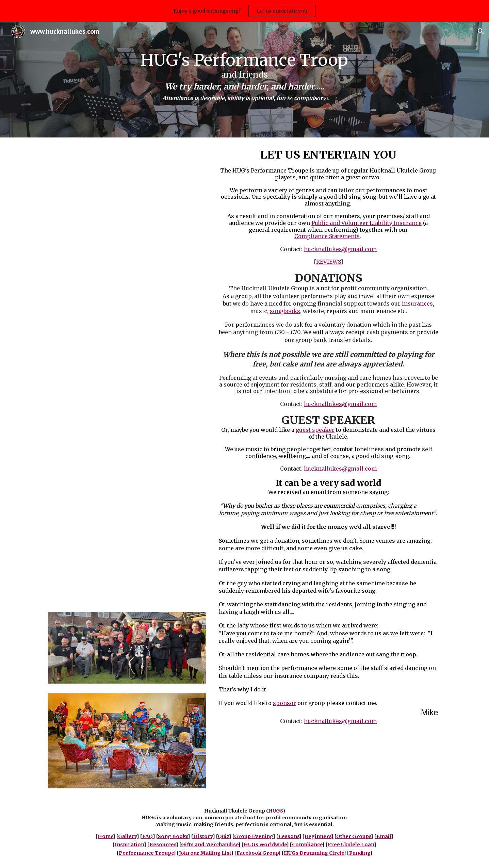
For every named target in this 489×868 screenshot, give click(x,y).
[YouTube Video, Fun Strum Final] (127, 199)
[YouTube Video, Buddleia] (127, 432)
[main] (245, 79)
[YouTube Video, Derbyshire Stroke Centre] (127, 549)
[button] (481, 31)
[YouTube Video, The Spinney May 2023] (127, 316)
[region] (244, 11)
